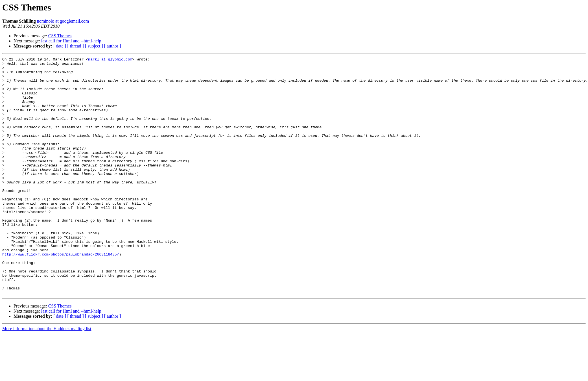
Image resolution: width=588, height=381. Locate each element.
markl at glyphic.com (110, 60)
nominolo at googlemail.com (63, 21)
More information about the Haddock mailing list (47, 376)
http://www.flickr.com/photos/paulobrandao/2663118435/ (61, 294)
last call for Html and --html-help (71, 41)
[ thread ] (76, 46)
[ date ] (60, 46)
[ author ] (113, 46)
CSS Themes (60, 36)
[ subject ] (94, 46)
